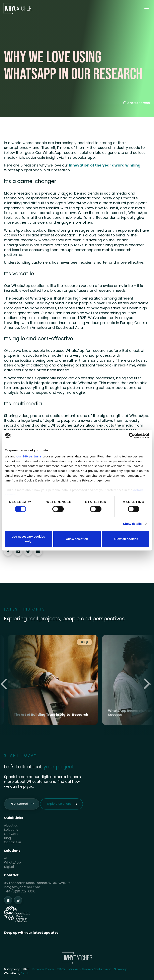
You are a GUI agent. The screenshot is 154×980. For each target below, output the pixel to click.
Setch (25, 974)
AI (6, 859)
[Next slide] (148, 684)
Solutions (11, 830)
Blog (7, 838)
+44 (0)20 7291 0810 (20, 892)
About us (11, 826)
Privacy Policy (43, 970)
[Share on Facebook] (8, 552)
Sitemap (121, 970)
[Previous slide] (5, 684)
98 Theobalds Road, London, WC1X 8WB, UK (37, 883)
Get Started (20, 804)
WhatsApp (12, 863)
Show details (132, 524)
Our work (11, 834)
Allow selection (77, 539)
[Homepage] (17, 9)
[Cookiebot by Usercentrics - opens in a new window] (132, 436)
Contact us (13, 843)
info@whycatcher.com (22, 887)
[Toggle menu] (147, 8)
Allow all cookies (126, 539)
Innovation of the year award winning (104, 166)
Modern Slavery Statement (90, 970)
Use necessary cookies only (28, 539)
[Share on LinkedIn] (18, 552)
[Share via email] (38, 552)
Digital (9, 867)
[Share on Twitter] (28, 552)
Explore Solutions (59, 804)
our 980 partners (29, 456)
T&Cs (61, 970)
